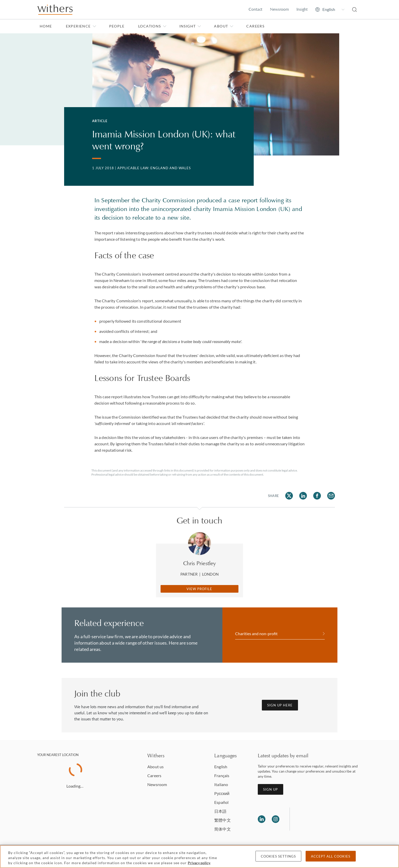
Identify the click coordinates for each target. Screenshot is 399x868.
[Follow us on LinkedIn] (262, 819)
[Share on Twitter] (289, 496)
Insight (302, 9)
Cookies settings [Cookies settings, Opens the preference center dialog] (278, 856)
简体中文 (222, 829)
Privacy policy (199, 863)
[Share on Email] (331, 496)
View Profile (199, 589)
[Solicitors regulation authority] (320, 819)
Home (46, 26)
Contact (255, 9)
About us (155, 767)
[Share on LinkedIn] (303, 496)
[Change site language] (330, 9)
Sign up (270, 789)
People (117, 26)
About (224, 26)
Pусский (222, 793)
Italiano (221, 784)
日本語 (220, 811)
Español (221, 802)
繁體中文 (222, 820)
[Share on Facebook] (317, 496)
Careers (255, 26)
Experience (81, 26)
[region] (199, 857)
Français (222, 775)
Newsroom (279, 9)
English (221, 767)
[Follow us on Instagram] (276, 819)
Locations (152, 26)
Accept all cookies (331, 856)
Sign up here (280, 705)
